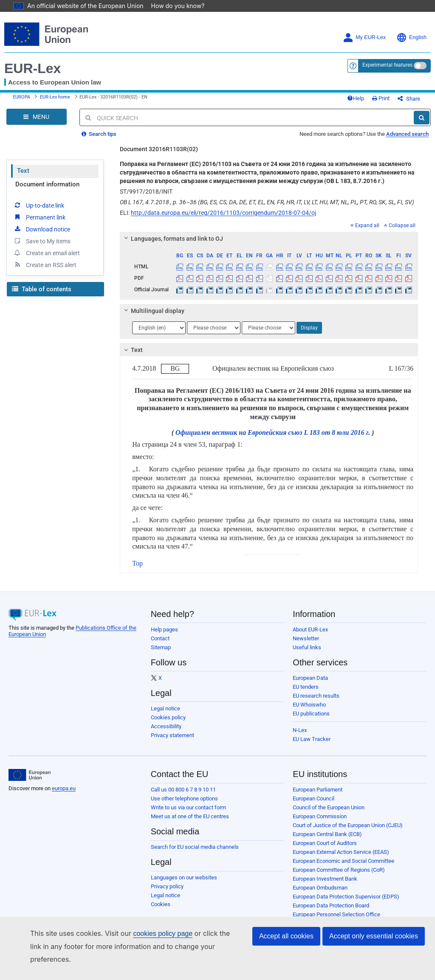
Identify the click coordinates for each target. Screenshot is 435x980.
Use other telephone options (184, 805)
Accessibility (166, 733)
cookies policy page (149, 946)
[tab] (269, 245)
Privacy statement (172, 742)
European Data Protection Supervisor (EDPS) (346, 903)
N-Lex (300, 736)
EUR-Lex (32, 68)
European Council (314, 805)
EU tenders (306, 693)
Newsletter (306, 645)
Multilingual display (153, 317)
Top (137, 570)
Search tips (99, 140)
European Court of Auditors (325, 849)
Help (370, 102)
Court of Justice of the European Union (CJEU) (348, 832)
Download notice (42, 235)
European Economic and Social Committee (343, 867)
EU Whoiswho (309, 711)
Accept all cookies (286, 949)
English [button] (411, 38)
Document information (47, 191)
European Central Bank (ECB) (327, 841)
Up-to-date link (39, 211)
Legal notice (165, 715)
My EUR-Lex (364, 38)
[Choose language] (159, 334)
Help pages (164, 636)
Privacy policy (167, 893)
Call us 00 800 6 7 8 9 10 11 (183, 796)
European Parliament (318, 796)
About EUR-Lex (310, 636)
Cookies (161, 911)
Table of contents (42, 296)
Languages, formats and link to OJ (172, 245)
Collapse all (400, 232)
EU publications (311, 720)
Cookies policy (168, 724)
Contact (160, 645)
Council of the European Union (329, 814)
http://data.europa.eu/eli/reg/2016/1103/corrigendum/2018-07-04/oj (223, 219)
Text (23, 177)
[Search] (422, 124)
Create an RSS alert (45, 271)
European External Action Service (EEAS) (341, 858)
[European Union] (30, 781)
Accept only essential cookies (374, 949)
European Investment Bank (325, 885)
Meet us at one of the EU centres (190, 823)
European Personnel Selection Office (336, 921)
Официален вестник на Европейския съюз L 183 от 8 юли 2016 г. (273, 439)
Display (309, 334)
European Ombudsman (320, 894)
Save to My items (42, 247)
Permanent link (39, 223)
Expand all (365, 232)
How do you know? (173, 6)
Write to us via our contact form (188, 814)
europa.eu (64, 795)
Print (395, 102)
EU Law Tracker (312, 745)
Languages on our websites (184, 884)
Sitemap (161, 654)
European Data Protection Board (331, 912)
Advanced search (407, 140)
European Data (310, 684)
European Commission (320, 823)
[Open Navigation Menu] (37, 123)
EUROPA (21, 100)
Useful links (307, 654)
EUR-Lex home (55, 100)
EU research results (316, 702)
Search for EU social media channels (195, 853)
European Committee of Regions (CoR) (339, 876)
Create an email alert (47, 259)
